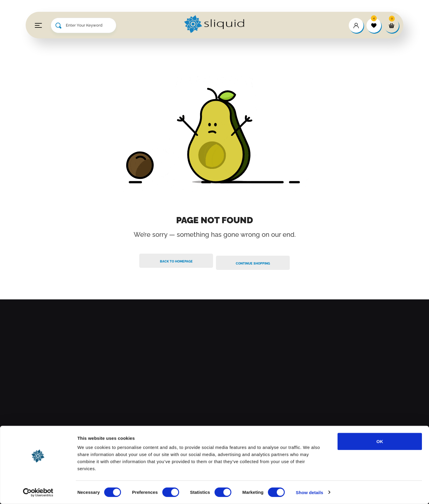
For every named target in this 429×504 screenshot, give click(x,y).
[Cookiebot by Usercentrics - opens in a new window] (38, 492)
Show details (310, 492)
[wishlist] (374, 25)
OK (380, 441)
